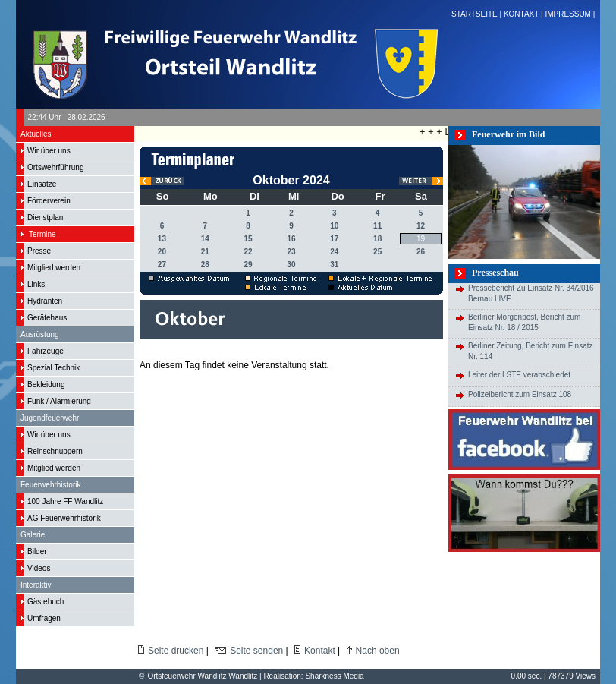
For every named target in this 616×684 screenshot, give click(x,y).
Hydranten (45, 301)
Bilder (37, 552)
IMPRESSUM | (571, 14)
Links (36, 284)
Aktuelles (36, 134)
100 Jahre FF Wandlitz (65, 501)
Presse (39, 251)
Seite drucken (176, 651)
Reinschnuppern (55, 451)
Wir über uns (49, 151)
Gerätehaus (47, 318)
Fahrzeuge (46, 351)
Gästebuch (46, 602)
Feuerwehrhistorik (50, 485)
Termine (42, 234)
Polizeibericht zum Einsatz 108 (520, 394)
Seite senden (256, 651)
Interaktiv (36, 585)
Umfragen (44, 618)
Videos (39, 568)
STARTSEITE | (478, 14)
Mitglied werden (54, 268)
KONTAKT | (524, 14)
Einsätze (42, 184)
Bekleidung (46, 385)
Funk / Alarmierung (59, 401)
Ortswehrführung (55, 167)
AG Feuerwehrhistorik (64, 518)
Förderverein (49, 201)
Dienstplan (45, 217)
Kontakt (320, 651)
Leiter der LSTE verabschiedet (519, 375)
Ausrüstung (40, 334)
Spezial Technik (53, 368)
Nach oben (378, 651)
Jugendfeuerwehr (50, 418)
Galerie (33, 535)
